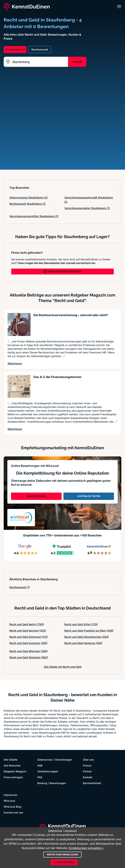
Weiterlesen (15, 363)
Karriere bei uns (13, 812)
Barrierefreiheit (92, 783)
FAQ (40, 777)
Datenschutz (45, 760)
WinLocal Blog (12, 807)
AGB (40, 765)
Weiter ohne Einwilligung (63, 855)
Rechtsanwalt (20, 587)
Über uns (88, 760)
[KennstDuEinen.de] (27, 7)
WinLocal (9, 801)
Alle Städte (10, 760)
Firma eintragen (13, 777)
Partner (87, 771)
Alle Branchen (12, 765)
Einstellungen (64, 760)
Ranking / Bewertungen (52, 783)
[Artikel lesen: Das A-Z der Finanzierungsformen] (19, 386)
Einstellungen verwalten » (86, 848)
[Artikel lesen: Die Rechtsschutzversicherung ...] (19, 324)
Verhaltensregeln (48, 771)
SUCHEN (77, 62)
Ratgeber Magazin (15, 771)
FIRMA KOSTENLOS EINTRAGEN (63, 272)
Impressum (10, 795)
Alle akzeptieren (64, 862)
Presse (87, 765)
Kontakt (88, 777)
